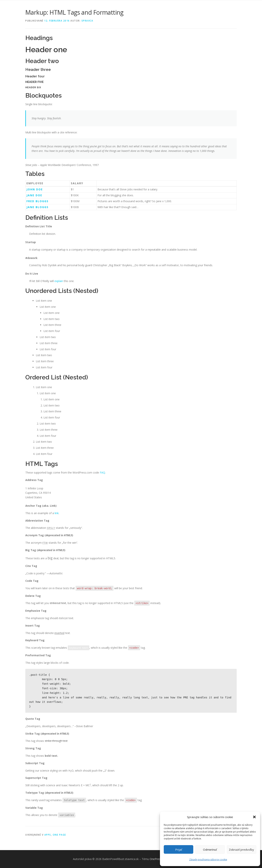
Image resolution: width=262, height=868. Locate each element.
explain (59, 281)
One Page (59, 835)
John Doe (35, 189)
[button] (254, 817)
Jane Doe (34, 195)
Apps (48, 835)
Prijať (179, 850)
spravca (87, 21)
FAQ (102, 472)
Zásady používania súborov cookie (208, 860)
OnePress (156, 859)
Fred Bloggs (38, 201)
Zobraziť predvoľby (241, 850)
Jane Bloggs (38, 207)
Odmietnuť (210, 850)
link (57, 513)
